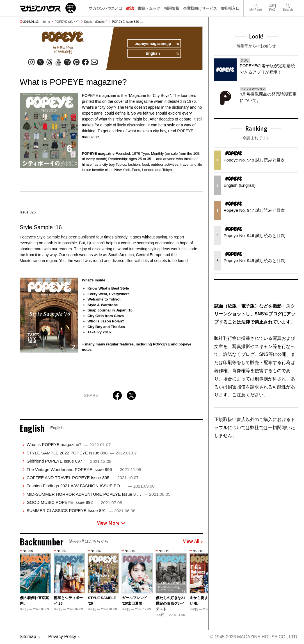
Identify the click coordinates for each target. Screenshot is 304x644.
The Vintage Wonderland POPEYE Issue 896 (84, 469)
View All (193, 542)
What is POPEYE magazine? (68, 445)
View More (111, 523)
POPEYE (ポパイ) (67, 22)
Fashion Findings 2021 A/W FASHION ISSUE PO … (90, 486)
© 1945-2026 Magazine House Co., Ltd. (254, 637)
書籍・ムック (149, 8)
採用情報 (172, 8)
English (162, 54)
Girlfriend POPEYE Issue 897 (69, 461)
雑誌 (130, 8)
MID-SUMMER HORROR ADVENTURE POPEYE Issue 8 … (98, 494)
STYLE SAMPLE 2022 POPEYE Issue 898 (82, 453)
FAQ (272, 5)
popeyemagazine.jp (156, 44)
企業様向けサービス (200, 8)
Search (288, 5)
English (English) (96, 22)
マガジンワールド (48, 8)
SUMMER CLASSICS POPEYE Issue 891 (81, 511)
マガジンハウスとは (105, 8)
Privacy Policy (62, 637)
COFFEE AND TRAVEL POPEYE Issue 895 (82, 478)
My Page (255, 5)
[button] (198, 581)
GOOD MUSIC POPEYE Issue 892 (74, 503)
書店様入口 (230, 8)
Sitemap (28, 637)
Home (46, 22)
